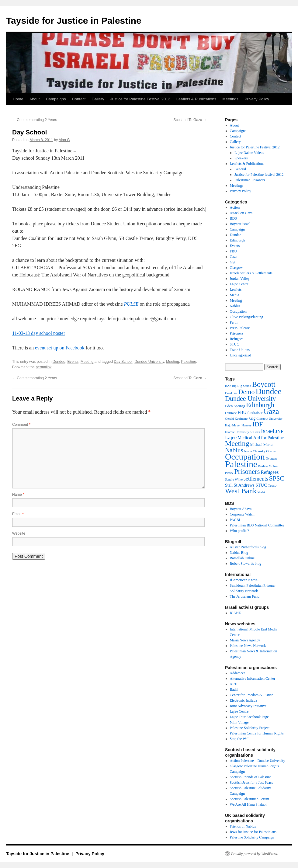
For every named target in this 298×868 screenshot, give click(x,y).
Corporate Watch (242, 514)
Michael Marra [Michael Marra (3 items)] (262, 445)
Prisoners (237, 333)
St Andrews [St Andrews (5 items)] (244, 485)
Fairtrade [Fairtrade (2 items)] (231, 413)
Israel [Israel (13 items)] (268, 431)
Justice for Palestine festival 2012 (259, 175)
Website (19, 533)
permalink (43, 367)
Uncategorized (241, 355)
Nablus (235, 306)
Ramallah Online (242, 558)
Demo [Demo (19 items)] (247, 392)
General (240, 169)
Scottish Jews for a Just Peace (252, 783)
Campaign (237, 229)
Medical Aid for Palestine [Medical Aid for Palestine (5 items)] (261, 438)
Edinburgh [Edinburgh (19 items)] (260, 405)
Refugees (237, 339)
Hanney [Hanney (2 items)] (246, 425)
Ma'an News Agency (245, 640)
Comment (21, 425)
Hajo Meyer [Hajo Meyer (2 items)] (233, 425)
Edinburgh (237, 240)
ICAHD (236, 613)
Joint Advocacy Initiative (248, 706)
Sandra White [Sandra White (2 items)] (234, 479)
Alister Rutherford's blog (248, 547)
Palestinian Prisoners (250, 180)
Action (235, 207)
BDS (233, 218)
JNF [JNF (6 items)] (279, 431)
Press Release (240, 328)
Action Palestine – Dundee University (258, 761)
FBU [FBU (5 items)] (242, 412)
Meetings (230, 99)
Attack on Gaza (241, 213)
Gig (233, 262)
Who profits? (239, 531)
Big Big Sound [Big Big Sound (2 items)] (242, 386)
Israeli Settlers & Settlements (251, 273)
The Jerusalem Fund (245, 596)
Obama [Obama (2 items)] (271, 451)
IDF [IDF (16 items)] (258, 424)
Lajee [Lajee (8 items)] (231, 437)
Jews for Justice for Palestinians (253, 832)
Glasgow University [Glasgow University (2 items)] (269, 419)
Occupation (238, 311)
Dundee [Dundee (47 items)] (269, 391)
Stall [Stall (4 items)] (229, 485)
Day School (123, 362)
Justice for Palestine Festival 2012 (140, 99)
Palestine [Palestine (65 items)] (241, 464)
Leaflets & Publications (196, 99)
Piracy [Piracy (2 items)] (229, 473)
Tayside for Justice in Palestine (74, 21)
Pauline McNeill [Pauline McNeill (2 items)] (269, 466)
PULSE (131, 304)
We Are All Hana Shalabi (248, 804)
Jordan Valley (240, 279)
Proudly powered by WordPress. (255, 854)
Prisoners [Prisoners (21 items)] (247, 472)
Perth (234, 322)
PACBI (235, 520)
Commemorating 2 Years (35, 120)
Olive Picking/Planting (247, 317)
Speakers (241, 158)
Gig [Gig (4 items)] (253, 418)
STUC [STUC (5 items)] (261, 485)
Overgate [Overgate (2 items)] (272, 458)
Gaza (234, 257)
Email (18, 514)
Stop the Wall (240, 739)
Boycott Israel (240, 224)
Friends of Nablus (243, 826)
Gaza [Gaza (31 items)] (271, 411)
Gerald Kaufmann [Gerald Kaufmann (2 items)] (237, 419)
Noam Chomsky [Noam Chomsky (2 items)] (255, 451)
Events (73, 362)
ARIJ (234, 684)
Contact (79, 99)
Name (18, 495)
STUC (235, 344)
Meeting (87, 362)
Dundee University (149, 362)
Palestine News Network (248, 646)
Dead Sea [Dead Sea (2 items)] (231, 393)
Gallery (98, 99)
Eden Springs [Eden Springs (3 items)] (235, 406)
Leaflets (236, 290)
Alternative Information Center (253, 679)
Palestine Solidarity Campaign (252, 837)
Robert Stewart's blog (246, 564)
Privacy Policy (257, 99)
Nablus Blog (239, 553)
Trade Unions (240, 350)
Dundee (59, 362)
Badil (234, 689)
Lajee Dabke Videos (249, 153)
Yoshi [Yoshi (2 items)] (261, 492)
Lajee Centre (239, 284)
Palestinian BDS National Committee (257, 525)
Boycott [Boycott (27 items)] (264, 384)
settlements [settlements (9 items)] (256, 479)
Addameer (237, 673)
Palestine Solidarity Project (250, 728)
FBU (233, 251)
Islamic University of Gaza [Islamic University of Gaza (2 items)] (243, 432)
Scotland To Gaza (190, 120)
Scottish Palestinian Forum (249, 799)
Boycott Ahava (241, 509)
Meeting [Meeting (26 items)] (237, 443)
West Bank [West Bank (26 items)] (241, 491)
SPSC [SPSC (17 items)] (277, 478)
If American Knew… (245, 580)
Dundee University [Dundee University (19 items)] (250, 399)
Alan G (64, 140)
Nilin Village (239, 722)
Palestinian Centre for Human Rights (257, 733)
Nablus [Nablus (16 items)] (234, 450)
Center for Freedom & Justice (252, 695)
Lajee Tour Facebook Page (249, 717)
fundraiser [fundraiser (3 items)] (255, 413)
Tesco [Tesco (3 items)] (272, 485)
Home (18, 99)
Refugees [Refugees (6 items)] (270, 472)
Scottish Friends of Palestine (251, 777)
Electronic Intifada (244, 700)
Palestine (189, 362)
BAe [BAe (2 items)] (228, 386)
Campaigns (56, 99)
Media (235, 295)
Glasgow (236, 268)
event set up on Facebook (60, 348)
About (35, 99)
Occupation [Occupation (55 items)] (245, 457)
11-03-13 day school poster (39, 333)
